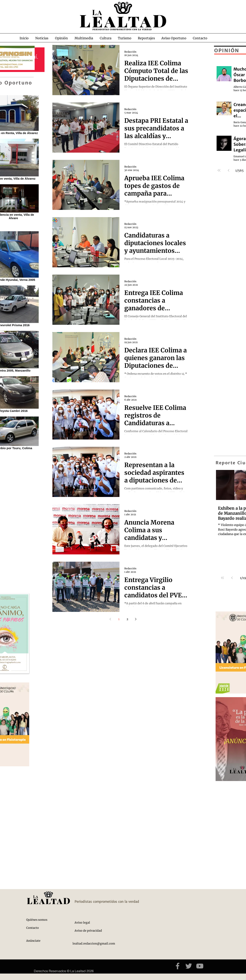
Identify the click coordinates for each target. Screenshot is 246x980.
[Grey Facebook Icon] (178, 966)
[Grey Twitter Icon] (189, 966)
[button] (42, 38)
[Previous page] (110, 619)
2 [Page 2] (127, 619)
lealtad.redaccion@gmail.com (94, 944)
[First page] (222, 578)
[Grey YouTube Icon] (200, 966)
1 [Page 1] (119, 619)
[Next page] (136, 619)
